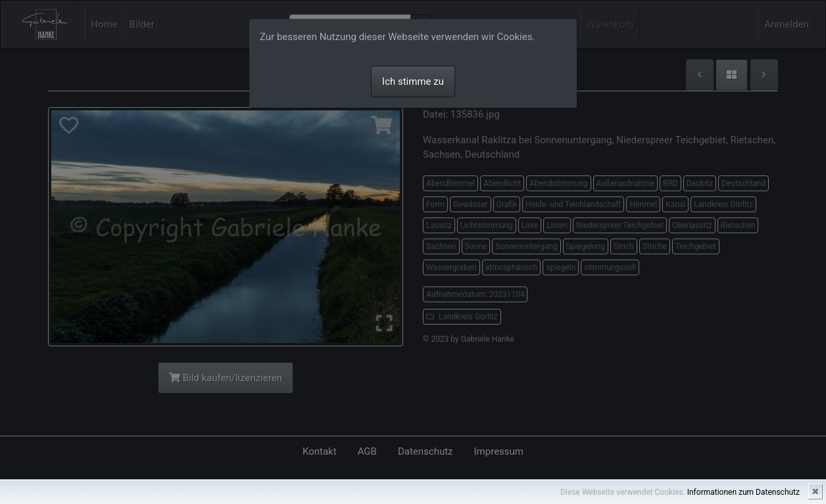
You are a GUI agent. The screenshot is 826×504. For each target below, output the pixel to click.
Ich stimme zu (413, 81)
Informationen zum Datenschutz (743, 492)
